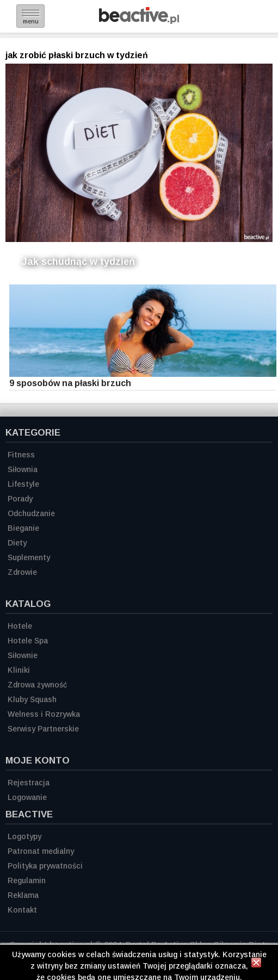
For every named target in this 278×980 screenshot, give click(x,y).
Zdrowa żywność (37, 685)
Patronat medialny (41, 851)
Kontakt (22, 910)
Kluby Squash (32, 699)
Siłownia (23, 469)
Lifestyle (23, 484)
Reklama (23, 895)
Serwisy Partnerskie (43, 729)
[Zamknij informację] (256, 964)
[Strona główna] (139, 21)
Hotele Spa (28, 641)
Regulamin (27, 880)
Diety (17, 543)
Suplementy (29, 557)
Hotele (20, 626)
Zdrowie (22, 572)
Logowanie (27, 797)
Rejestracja (29, 783)
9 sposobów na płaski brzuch (70, 383)
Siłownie (23, 655)
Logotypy (24, 836)
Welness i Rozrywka (44, 714)
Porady (20, 499)
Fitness (21, 455)
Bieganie (23, 528)
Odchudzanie (31, 513)
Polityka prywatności (45, 866)
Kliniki (19, 670)
